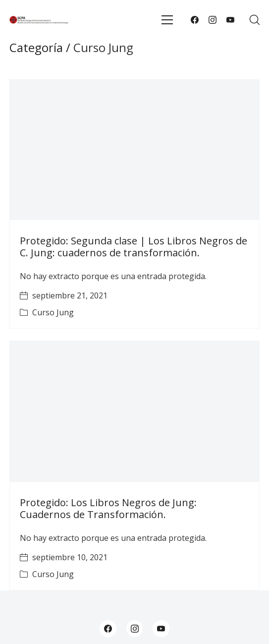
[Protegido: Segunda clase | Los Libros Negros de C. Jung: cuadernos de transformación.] (135, 150)
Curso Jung (53, 312)
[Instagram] (213, 20)
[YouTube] (230, 20)
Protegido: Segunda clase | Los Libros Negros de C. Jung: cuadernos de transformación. (134, 247)
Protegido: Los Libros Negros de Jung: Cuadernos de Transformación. (108, 508)
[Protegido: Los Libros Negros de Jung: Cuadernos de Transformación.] (135, 411)
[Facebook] (195, 20)
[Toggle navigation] (167, 20)
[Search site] (255, 20)
